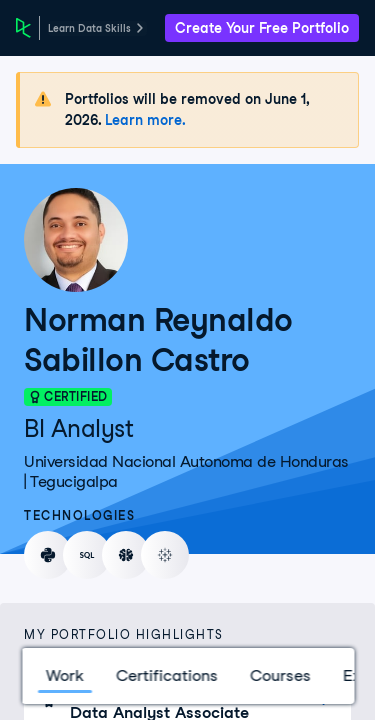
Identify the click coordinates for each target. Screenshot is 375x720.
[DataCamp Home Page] (23, 28)
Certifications (166, 675)
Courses (279, 675)
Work (64, 675)
